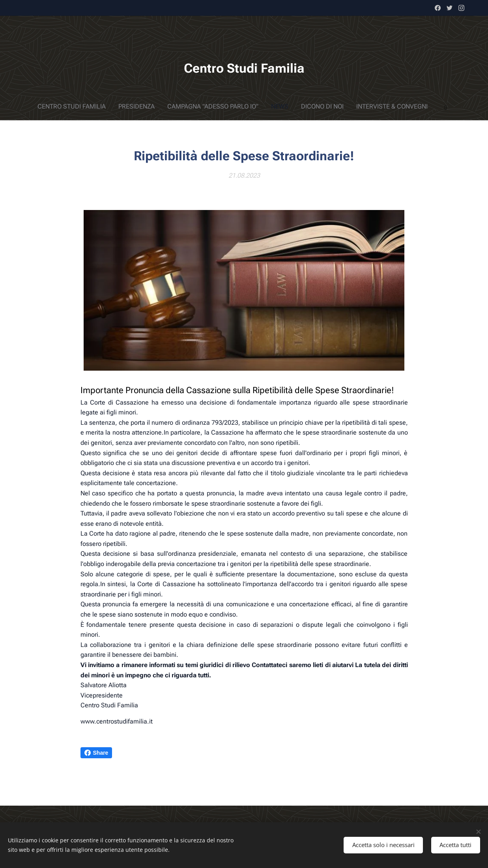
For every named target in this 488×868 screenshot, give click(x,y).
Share (96, 753)
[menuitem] (203, 107)
